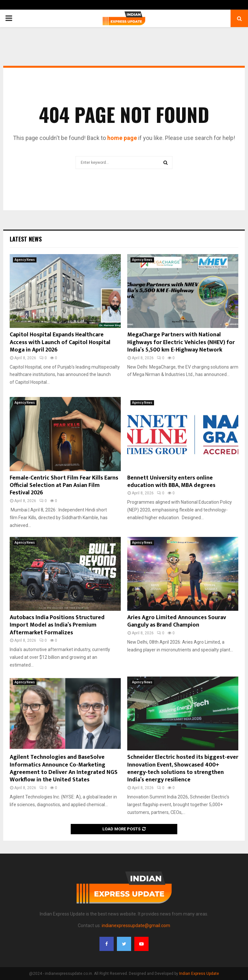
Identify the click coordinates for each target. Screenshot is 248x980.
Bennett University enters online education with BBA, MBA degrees (171, 482)
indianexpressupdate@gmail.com (136, 926)
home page (122, 138)
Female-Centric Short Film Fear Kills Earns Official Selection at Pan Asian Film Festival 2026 (64, 485)
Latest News (26, 239)
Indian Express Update (199, 974)
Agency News (25, 260)
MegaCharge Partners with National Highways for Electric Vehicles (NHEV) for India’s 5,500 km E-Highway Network (181, 342)
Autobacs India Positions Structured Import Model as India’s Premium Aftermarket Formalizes (57, 625)
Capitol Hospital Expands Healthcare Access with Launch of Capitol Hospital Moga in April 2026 (60, 342)
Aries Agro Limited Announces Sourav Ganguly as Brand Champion (177, 621)
